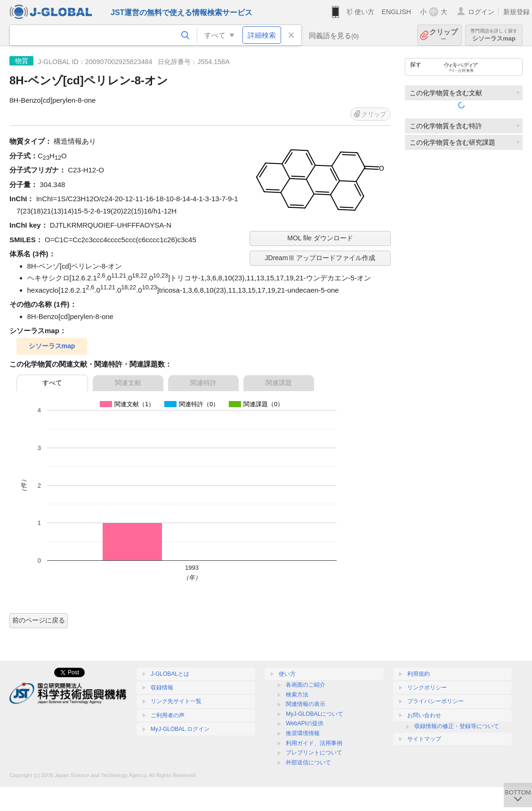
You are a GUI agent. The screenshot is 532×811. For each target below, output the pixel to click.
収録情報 (162, 688)
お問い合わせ (424, 715)
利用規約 (419, 674)
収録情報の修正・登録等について (457, 726)
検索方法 (297, 695)
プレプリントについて (314, 753)
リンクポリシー (427, 688)
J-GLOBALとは (170, 674)
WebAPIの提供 (305, 723)
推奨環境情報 (303, 733)
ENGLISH (396, 12)
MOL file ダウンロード (320, 238)
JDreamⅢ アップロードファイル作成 (320, 258)
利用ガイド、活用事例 (314, 743)
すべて (52, 383)
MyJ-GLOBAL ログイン (180, 729)
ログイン (481, 12)
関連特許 (203, 383)
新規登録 (516, 12)
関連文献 (128, 383)
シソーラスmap (494, 35)
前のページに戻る (39, 620)
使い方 (364, 12)
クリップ (443, 35)
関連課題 (279, 383)
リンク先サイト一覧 (176, 701)
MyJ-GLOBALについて (314, 714)
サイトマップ (424, 739)
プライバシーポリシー (435, 701)
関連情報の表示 (306, 704)
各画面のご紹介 (306, 685)
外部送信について (308, 762)
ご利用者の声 (168, 715)
